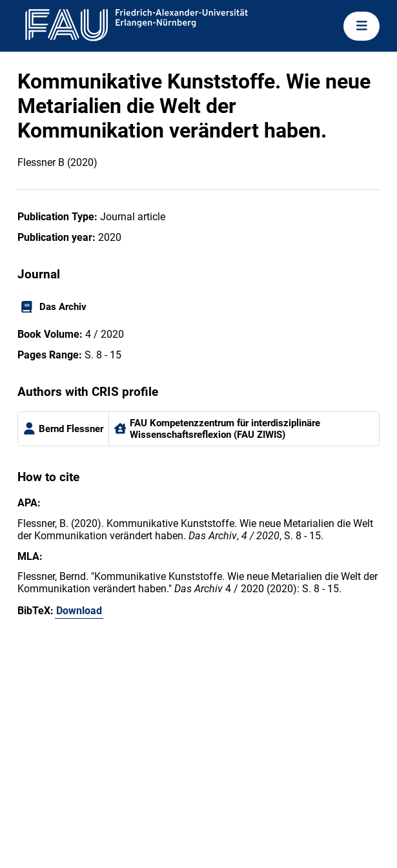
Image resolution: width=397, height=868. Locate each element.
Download (79, 611)
